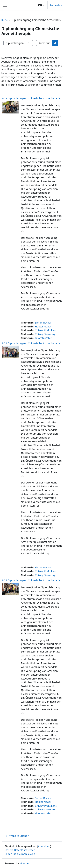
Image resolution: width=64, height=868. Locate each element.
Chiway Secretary (45, 334)
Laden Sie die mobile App (20, 854)
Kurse (5, 20)
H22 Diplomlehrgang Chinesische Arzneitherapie (31, 98)
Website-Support (17, 836)
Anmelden (56, 5)
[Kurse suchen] (44, 43)
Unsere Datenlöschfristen (20, 850)
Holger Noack (43, 326)
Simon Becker (43, 322)
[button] (41, 5)
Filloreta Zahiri (44, 338)
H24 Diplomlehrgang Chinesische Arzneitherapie (31, 580)
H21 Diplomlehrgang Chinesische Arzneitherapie (31, 343)
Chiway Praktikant (46, 330)
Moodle (24, 863)
